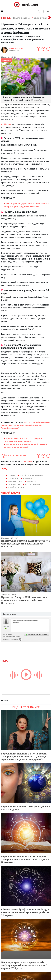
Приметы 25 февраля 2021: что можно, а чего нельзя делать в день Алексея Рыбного (26, 544)
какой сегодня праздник (32, 476)
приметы (32, 481)
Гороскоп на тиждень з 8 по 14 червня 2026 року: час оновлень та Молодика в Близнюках (25, 859)
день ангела (14, 484)
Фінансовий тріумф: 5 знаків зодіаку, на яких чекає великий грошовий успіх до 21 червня (26, 912)
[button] (43, 11)
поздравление (15, 481)
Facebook (28, 462)
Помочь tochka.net (22, 18)
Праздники (7, 60)
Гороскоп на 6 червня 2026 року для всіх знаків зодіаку (26, 808)
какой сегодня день (18, 487)
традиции (13, 478)
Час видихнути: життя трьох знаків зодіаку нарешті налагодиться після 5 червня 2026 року (24, 965)
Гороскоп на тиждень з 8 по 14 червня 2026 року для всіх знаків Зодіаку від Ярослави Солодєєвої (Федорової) (24, 756)
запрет (12, 476)
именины (28, 478)
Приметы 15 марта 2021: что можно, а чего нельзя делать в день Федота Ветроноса (24, 600)
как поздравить (33, 484)
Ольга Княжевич (16, 48)
